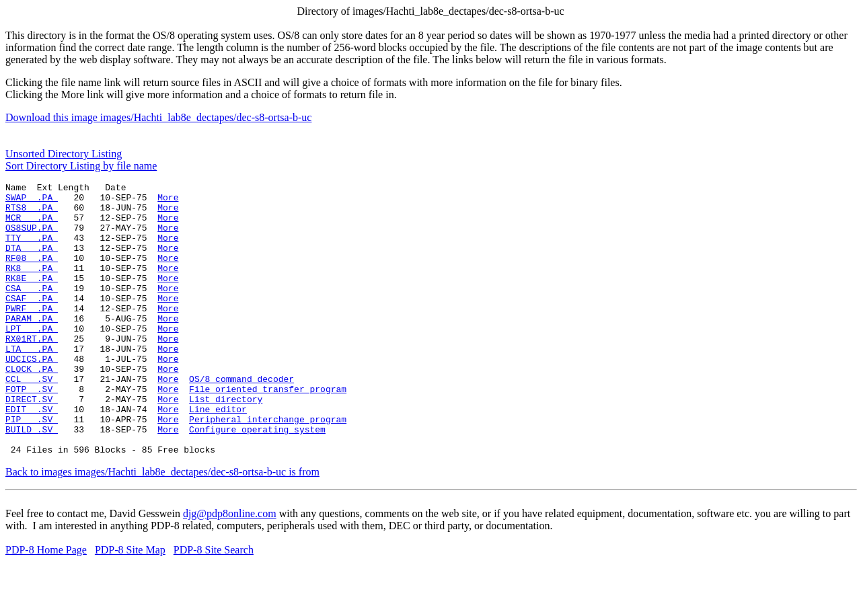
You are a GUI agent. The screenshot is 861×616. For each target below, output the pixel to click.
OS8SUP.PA (32, 237)
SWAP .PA (32, 201)
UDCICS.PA (32, 395)
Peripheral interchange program (268, 467)
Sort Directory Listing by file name (81, 166)
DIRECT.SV (32, 443)
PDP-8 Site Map (130, 604)
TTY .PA (32, 249)
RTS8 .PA (32, 213)
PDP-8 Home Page (46, 604)
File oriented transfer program (268, 431)
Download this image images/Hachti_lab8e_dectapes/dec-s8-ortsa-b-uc (158, 117)
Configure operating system (257, 479)
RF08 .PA (32, 274)
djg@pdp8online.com (230, 568)
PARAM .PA (32, 346)
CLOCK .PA (32, 407)
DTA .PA (32, 262)
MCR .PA (32, 225)
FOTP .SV (32, 431)
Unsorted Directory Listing (64, 154)
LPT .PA (32, 358)
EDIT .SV (32, 455)
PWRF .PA (32, 334)
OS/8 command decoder (241, 419)
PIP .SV (32, 467)
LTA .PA (32, 383)
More (168, 201)
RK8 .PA (32, 286)
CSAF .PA (32, 322)
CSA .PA (32, 310)
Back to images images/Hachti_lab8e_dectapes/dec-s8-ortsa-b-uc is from (162, 526)
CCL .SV (32, 419)
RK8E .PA (32, 298)
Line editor (218, 455)
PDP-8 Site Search (214, 604)
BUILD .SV (32, 479)
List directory (226, 443)
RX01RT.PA (32, 371)
